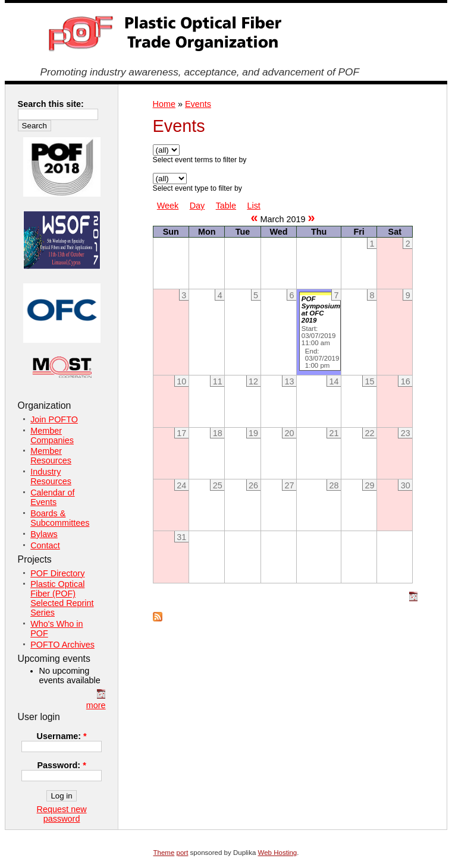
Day (197, 206)
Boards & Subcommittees (60, 518)
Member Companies (52, 435)
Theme (164, 853)
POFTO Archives (62, 645)
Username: (62, 736)
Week (168, 206)
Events (198, 104)
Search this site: (51, 104)
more (96, 705)
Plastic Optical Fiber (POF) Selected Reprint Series (62, 598)
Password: (61, 765)
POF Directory (57, 573)
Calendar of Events (52, 497)
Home (164, 104)
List (253, 206)
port (183, 853)
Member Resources (51, 456)
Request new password (62, 814)
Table (226, 206)
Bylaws (44, 534)
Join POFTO (54, 419)
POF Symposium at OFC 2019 (321, 310)
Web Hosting (278, 853)
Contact (45, 545)
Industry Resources (51, 476)
